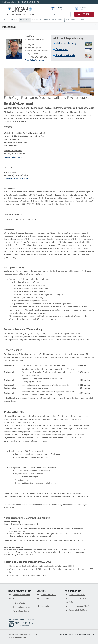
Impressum (13, 634)
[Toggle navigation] (92, 27)
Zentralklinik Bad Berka (78, 610)
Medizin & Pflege (25, 20)
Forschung (35, 20)
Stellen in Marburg (65, 43)
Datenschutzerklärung (18, 637)
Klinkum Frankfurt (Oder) (79, 606)
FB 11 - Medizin (61, 10)
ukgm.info (45, 606)
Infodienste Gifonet (49, 595)
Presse (54, 20)
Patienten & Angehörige (11, 20)
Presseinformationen (21, 611)
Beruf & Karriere (45, 20)
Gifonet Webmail (48, 599)
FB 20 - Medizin (84, 10)
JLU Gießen (59, 7)
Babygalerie (17, 599)
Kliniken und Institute (21, 595)
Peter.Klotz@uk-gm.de (34, 60)
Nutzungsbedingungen (29, 634)
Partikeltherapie (70, 20)
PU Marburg (83, 7)
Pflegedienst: (9, 27)
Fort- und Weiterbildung (22, 603)
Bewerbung (61, 49)
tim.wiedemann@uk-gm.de (16, 178)
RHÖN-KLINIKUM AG (77, 595)
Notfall (86, 15)
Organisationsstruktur (21, 607)
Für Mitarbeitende (65, 55)
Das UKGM (61, 20)
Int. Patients (81, 20)
